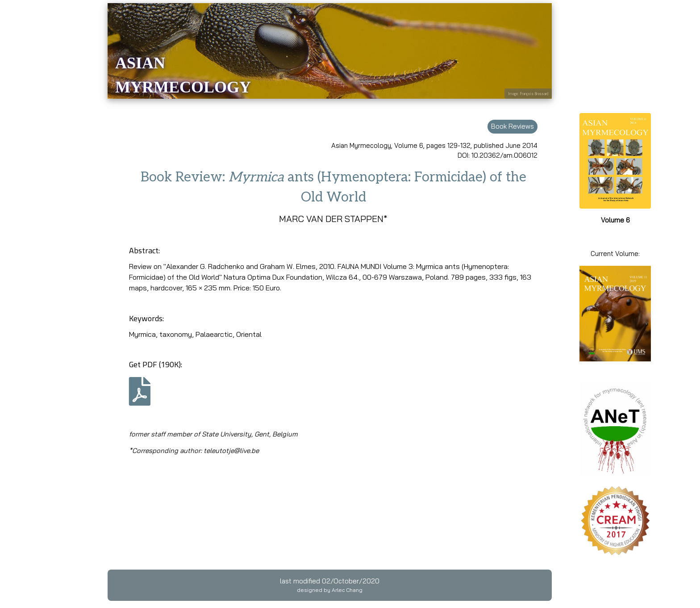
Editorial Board (32, 228)
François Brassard (534, 94)
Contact (20, 279)
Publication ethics (37, 262)
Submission (27, 176)
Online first (36, 125)
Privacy (20, 314)
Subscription (28, 297)
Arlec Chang (347, 590)
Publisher (23, 245)
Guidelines (24, 194)
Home (17, 107)
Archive (20, 159)
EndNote (22, 211)
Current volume (33, 142)
